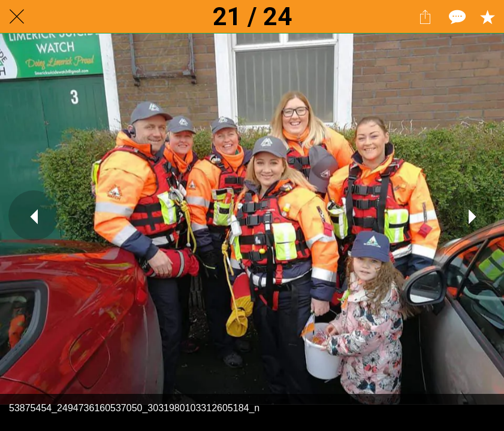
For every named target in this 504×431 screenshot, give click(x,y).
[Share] (425, 17)
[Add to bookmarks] (487, 17)
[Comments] (456, 17)
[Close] (17, 17)
